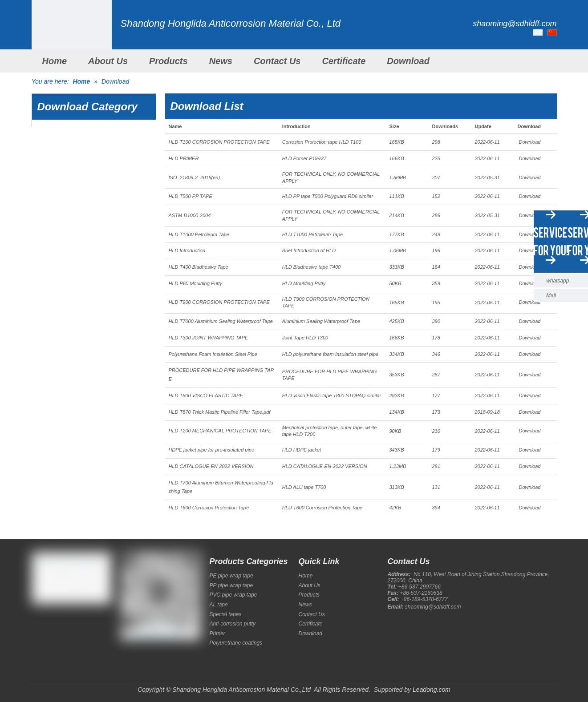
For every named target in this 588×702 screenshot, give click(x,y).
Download (408, 61)
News (221, 61)
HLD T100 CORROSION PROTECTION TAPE (219, 142)
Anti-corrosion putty (233, 624)
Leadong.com (432, 690)
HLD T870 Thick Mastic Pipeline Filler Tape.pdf (220, 412)
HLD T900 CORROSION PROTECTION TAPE (219, 302)
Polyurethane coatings (236, 643)
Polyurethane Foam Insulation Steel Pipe (213, 354)
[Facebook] (37, 624)
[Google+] (52, 624)
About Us (108, 61)
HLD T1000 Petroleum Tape (199, 234)
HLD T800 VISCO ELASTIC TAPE (206, 395)
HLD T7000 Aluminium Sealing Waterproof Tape (221, 321)
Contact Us (277, 61)
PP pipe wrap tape (231, 585)
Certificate (344, 61)
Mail (551, 295)
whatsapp (558, 281)
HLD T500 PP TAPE (191, 196)
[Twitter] (67, 624)
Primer (217, 633)
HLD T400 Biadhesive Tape (199, 267)
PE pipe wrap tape (231, 576)
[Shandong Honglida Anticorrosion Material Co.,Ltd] (72, 40)
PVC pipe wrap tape (233, 595)
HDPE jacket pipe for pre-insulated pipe (212, 450)
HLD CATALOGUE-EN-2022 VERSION (211, 466)
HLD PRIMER (184, 158)
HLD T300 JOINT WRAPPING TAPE (209, 338)
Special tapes (226, 614)
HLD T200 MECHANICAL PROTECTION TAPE (220, 431)
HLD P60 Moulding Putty (195, 283)
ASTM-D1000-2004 (190, 215)
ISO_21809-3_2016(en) (195, 178)
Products (168, 61)
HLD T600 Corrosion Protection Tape (209, 508)
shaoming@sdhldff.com (433, 607)
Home (55, 61)
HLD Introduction (187, 250)
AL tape (219, 605)
